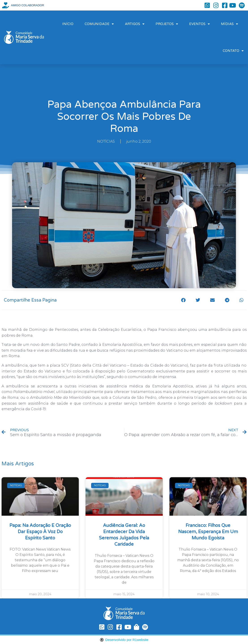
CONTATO (233, 51)
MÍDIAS (229, 24)
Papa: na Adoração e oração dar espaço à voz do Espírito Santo (40, 532)
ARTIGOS (135, 24)
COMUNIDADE (99, 24)
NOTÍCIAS (106, 141)
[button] (183, 300)
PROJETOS (167, 24)
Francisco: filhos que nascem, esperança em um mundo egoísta (208, 532)
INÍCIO (68, 24)
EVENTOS (199, 24)
